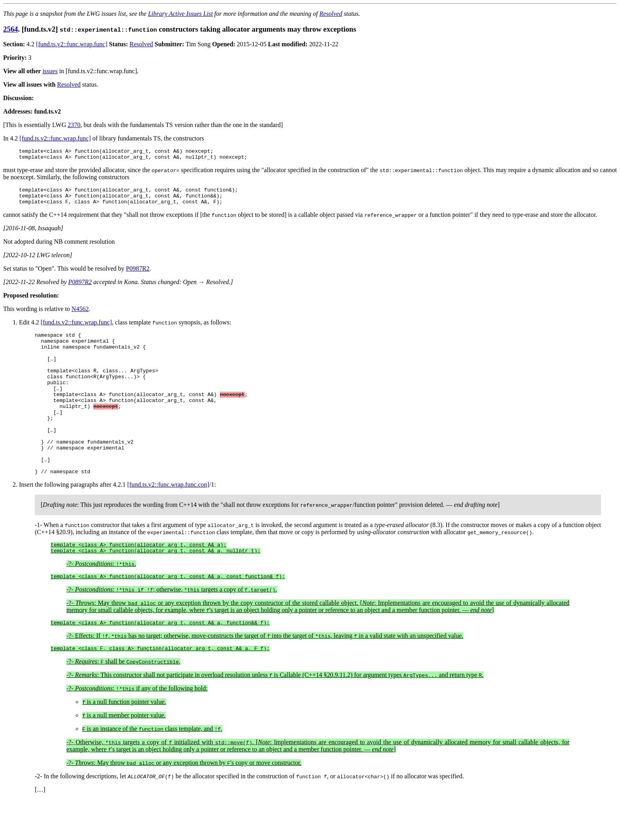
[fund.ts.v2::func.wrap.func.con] (168, 519)
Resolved (331, 14)
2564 (10, 29)
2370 (74, 125)
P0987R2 (138, 274)
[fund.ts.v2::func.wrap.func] (72, 44)
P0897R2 (80, 288)
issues (50, 71)
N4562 (80, 315)
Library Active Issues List (180, 14)
